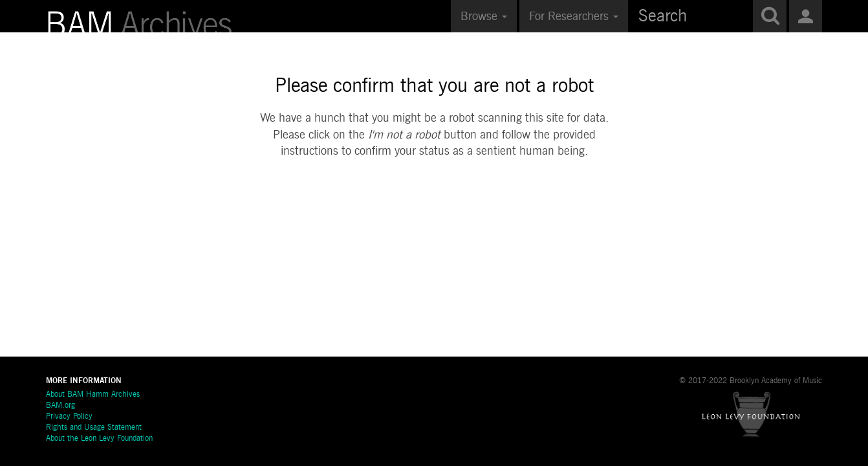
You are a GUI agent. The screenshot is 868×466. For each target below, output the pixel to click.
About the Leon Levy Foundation (99, 439)
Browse (484, 17)
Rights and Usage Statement (94, 428)
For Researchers (574, 17)
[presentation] (435, 201)
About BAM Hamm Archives (93, 395)
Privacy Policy (69, 417)
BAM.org (60, 406)
